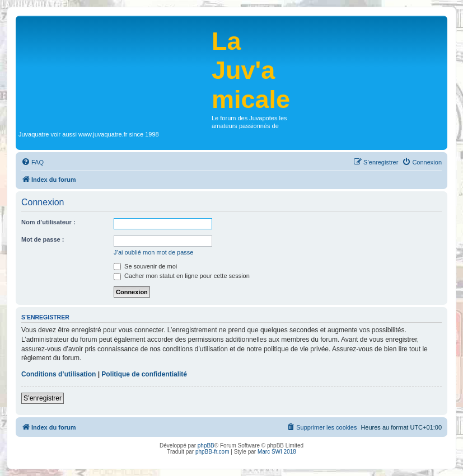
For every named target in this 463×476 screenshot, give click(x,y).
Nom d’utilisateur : (48, 222)
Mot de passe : (43, 239)
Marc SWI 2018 (277, 452)
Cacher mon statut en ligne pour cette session (182, 276)
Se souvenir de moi (145, 266)
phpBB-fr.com (212, 452)
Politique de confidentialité (144, 374)
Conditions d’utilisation (59, 374)
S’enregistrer (43, 398)
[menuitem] (32, 162)
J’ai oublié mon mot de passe (153, 252)
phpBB (206, 446)
